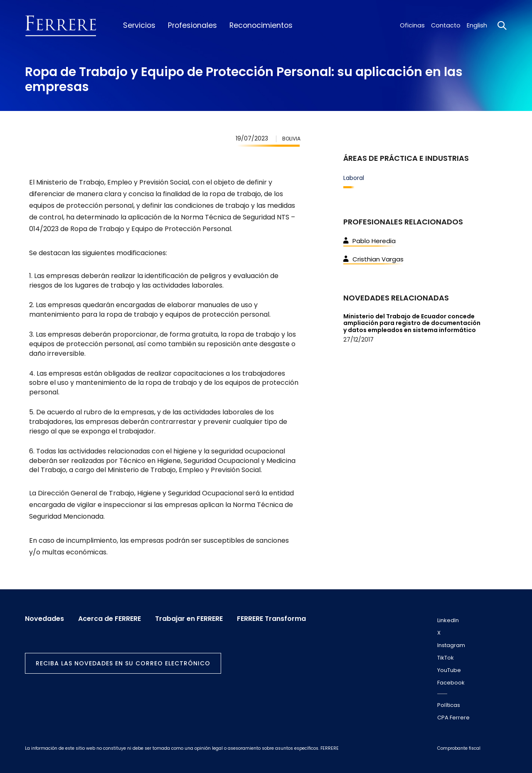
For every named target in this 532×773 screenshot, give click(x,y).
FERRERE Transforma (271, 619)
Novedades (44, 619)
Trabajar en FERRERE (189, 619)
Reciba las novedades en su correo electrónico (123, 663)
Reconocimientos (261, 25)
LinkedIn (448, 620)
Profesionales (192, 25)
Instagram (451, 645)
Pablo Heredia (369, 241)
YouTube (449, 670)
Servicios (139, 25)
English (477, 25)
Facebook (451, 683)
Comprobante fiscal (459, 748)
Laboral (354, 178)
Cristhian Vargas (373, 259)
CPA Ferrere (453, 718)
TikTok (446, 658)
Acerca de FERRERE (110, 619)
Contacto (446, 25)
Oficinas (412, 25)
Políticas (449, 705)
